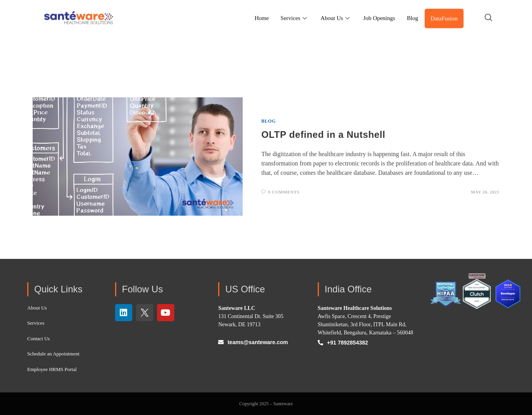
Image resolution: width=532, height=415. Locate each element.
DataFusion (444, 12)
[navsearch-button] (488, 12)
